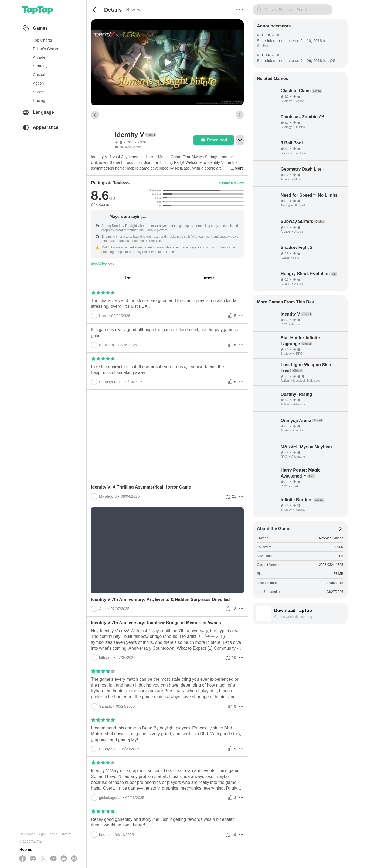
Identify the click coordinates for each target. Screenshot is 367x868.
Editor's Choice (46, 49)
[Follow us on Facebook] (23, 859)
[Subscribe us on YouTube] (53, 859)
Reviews (134, 10)
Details (113, 10)
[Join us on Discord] (33, 859)
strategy (40, 66)
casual (39, 75)
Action (142, 142)
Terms (53, 834)
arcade (39, 57)
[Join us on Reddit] (64, 859)
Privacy (65, 834)
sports (39, 92)
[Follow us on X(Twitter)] (43, 859)
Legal (41, 834)
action (38, 83)
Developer (27, 834)
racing (39, 101)
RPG (130, 142)
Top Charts (43, 40)
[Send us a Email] (74, 859)
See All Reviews (103, 264)
